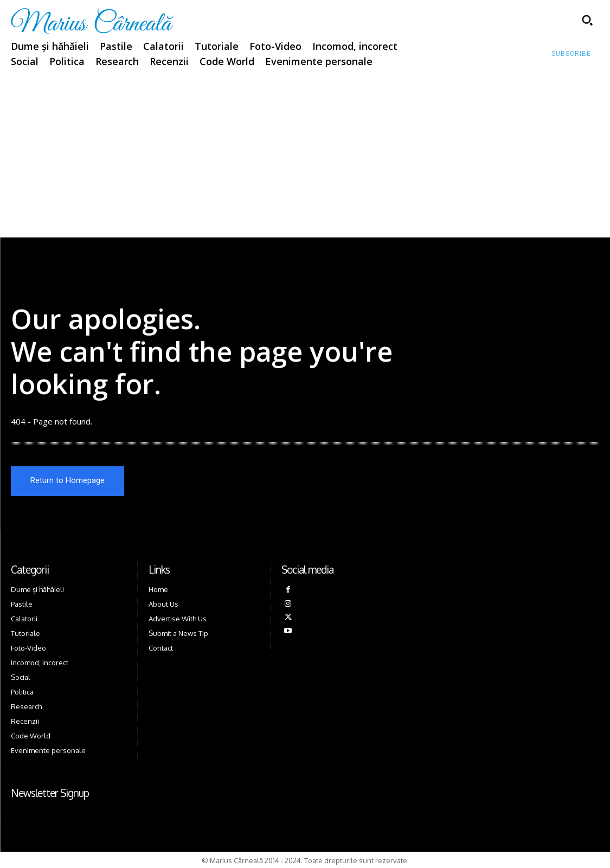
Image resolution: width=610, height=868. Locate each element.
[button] (587, 20)
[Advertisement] (305, 156)
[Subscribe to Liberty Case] (571, 54)
